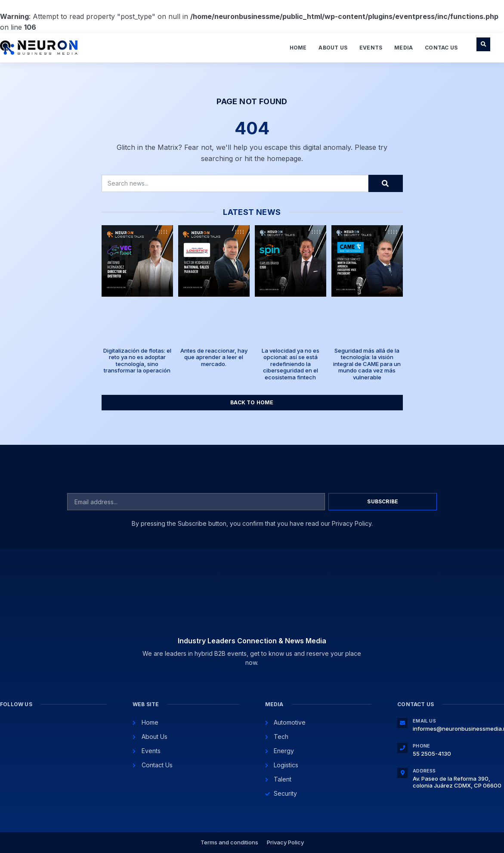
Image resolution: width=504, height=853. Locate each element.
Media (404, 48)
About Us (333, 48)
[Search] (386, 183)
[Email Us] (402, 723)
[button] (483, 44)
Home (298, 48)
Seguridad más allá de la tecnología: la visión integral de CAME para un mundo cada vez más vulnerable (367, 364)
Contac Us (441, 48)
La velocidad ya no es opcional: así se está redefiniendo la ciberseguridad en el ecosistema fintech (291, 364)
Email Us (424, 721)
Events (371, 48)
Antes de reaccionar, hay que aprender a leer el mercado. (214, 357)
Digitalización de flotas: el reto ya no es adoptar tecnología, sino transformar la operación (137, 361)
